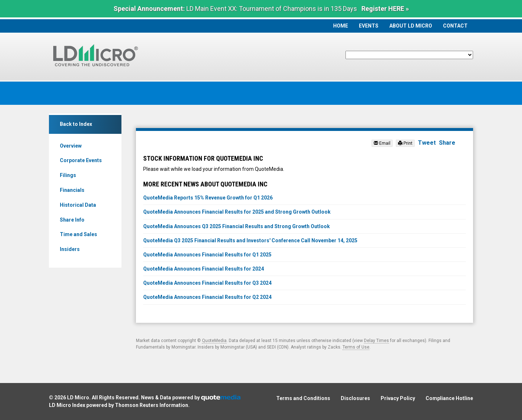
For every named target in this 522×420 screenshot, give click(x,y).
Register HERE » (385, 9)
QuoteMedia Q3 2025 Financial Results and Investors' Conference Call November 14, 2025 (250, 240)
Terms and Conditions (303, 398)
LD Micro (78, 398)
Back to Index (76, 124)
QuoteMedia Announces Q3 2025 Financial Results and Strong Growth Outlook (237, 226)
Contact (455, 26)
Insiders (70, 249)
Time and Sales (78, 234)
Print (405, 143)
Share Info (72, 220)
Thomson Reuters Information (152, 405)
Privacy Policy (398, 398)
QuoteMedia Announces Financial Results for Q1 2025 (207, 255)
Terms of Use (356, 347)
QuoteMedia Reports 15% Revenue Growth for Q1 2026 (208, 198)
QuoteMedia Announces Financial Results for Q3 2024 (207, 283)
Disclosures (355, 398)
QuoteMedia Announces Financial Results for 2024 (204, 269)
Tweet (427, 143)
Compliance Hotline (449, 398)
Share (447, 143)
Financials (72, 190)
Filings (68, 175)
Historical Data (78, 205)
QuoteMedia (214, 341)
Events (369, 26)
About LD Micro (411, 26)
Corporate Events (81, 160)
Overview (71, 146)
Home (341, 26)
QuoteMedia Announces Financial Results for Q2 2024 (207, 297)
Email (382, 143)
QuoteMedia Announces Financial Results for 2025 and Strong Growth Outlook (237, 212)
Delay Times (376, 341)
